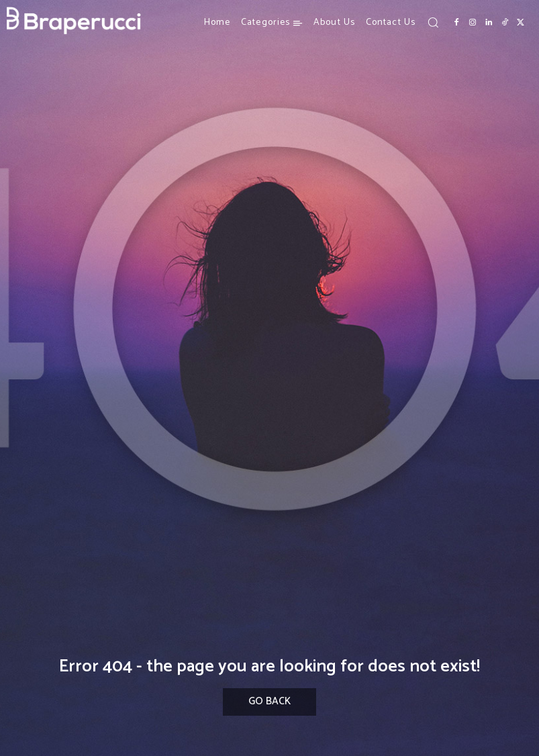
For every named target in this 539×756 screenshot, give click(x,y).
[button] (433, 22)
